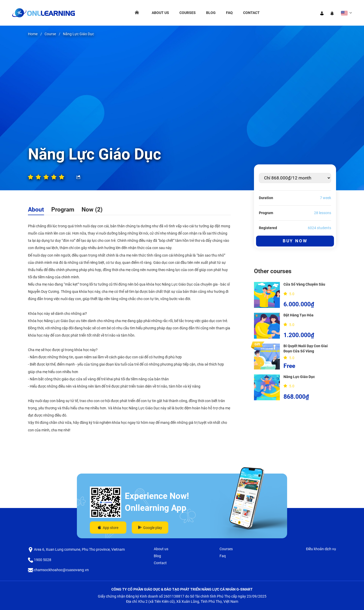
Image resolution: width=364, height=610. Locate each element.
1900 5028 (40, 560)
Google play (150, 528)
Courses (188, 13)
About (36, 209)
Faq (229, 13)
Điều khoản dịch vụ (321, 549)
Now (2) (92, 209)
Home (33, 34)
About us (160, 13)
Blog (211, 13)
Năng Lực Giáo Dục (78, 34)
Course (50, 34)
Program (63, 209)
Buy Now (295, 241)
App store (108, 528)
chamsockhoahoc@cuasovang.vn (58, 570)
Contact (251, 13)
